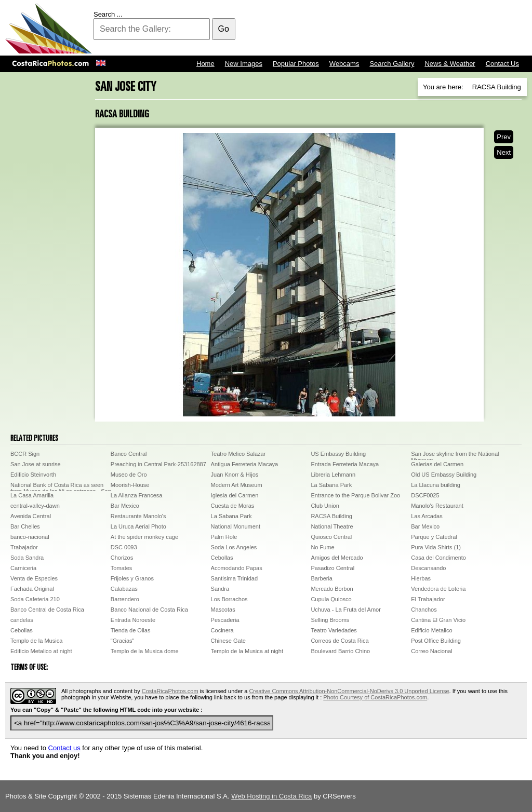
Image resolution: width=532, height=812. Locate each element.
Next (504, 152)
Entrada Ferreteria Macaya (345, 464)
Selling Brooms (330, 620)
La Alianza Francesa (137, 495)
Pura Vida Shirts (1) (436, 547)
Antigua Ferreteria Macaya (245, 464)
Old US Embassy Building (444, 475)
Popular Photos (296, 64)
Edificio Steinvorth (33, 475)
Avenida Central (31, 516)
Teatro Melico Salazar (238, 454)
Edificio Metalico (431, 630)
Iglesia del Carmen (235, 495)
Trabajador (24, 547)
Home (205, 64)
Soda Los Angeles (234, 547)
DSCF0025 (425, 495)
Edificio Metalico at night (41, 651)
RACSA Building (331, 516)
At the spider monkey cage (144, 537)
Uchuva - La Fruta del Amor (346, 610)
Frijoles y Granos (132, 578)
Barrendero (125, 599)
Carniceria (23, 568)
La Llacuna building (436, 485)
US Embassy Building (338, 454)
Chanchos (424, 610)
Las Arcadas (427, 516)
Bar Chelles (25, 526)
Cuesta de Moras (233, 506)
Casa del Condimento (438, 558)
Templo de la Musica (36, 641)
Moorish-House (130, 485)
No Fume (322, 547)
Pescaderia (225, 620)
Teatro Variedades (334, 630)
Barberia (322, 578)
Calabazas (124, 589)
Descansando (428, 568)
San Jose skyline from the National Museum (455, 455)
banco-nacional (30, 537)
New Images (244, 64)
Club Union (325, 506)
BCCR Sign (25, 454)
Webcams (344, 64)
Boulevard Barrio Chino (340, 651)
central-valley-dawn (35, 506)
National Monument (236, 526)
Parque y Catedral (434, 537)
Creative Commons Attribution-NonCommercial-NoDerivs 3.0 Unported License (349, 691)
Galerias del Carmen (437, 464)
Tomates (122, 568)
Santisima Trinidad (235, 578)
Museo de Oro (129, 475)
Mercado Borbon (332, 589)
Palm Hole (224, 537)
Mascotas (223, 610)
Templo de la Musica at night (247, 651)
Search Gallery (392, 64)
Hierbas (421, 578)
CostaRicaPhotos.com (170, 691)
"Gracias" (123, 641)
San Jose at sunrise (36, 464)
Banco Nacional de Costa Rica (149, 610)
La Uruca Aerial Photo (138, 526)
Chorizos (122, 558)
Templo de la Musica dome (145, 651)
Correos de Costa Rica (340, 641)
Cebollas (222, 558)
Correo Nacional (431, 651)
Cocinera (222, 630)
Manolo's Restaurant (437, 506)
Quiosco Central (331, 537)
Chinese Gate (228, 641)
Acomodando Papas (237, 568)
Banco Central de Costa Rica (47, 610)
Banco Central (129, 454)
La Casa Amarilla (32, 495)
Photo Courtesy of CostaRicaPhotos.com (375, 697)
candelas (22, 620)
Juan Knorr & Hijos (235, 475)
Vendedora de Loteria (438, 589)
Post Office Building (436, 641)
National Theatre (332, 526)
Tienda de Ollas (131, 630)
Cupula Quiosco (331, 599)
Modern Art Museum (237, 485)
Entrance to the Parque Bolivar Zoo (355, 495)
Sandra (220, 589)
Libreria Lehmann (333, 475)
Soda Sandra (27, 558)
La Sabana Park (331, 485)
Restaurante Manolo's (138, 516)
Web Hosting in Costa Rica (271, 796)
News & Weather (450, 64)
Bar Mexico (125, 506)
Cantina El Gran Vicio (438, 620)
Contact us (64, 748)
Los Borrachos (229, 599)
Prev (504, 137)
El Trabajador (428, 599)
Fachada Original (32, 589)
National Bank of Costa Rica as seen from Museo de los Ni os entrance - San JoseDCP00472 (61, 486)
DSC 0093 (124, 547)
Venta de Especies (34, 578)
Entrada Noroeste (133, 620)
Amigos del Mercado (337, 558)
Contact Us (502, 64)
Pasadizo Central (332, 568)
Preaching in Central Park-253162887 (158, 464)
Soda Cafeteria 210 (35, 599)
